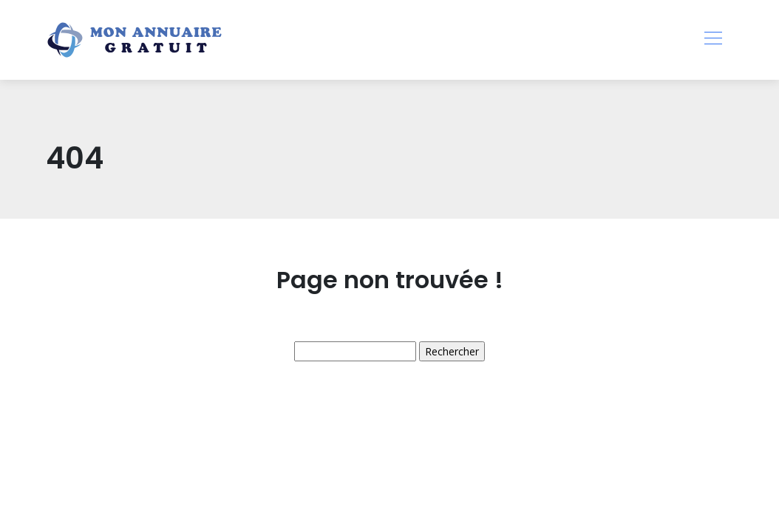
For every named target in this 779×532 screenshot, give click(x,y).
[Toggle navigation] (712, 40)
